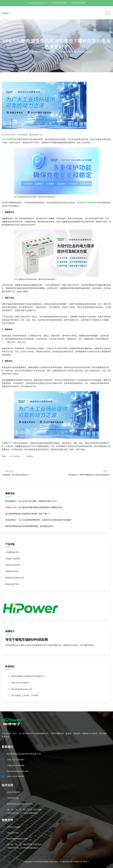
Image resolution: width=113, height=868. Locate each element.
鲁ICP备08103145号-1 (80, 862)
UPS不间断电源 (15, 456)
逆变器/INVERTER (13, 565)
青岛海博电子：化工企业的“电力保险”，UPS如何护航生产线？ (31, 501)
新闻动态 (35, 135)
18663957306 (13, 798)
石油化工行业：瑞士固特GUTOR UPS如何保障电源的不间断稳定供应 (34, 507)
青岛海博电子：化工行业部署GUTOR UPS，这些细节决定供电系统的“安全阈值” (38, 520)
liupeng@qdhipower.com (17, 839)
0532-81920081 (14, 792)
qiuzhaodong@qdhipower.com (20, 804)
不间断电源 (29, 456)
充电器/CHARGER (13, 559)
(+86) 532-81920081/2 (20, 683)
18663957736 (13, 833)
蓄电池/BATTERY (12, 584)
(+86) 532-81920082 (78, 3)
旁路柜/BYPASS (12, 571)
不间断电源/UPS (12, 552)
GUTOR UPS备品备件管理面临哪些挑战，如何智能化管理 (29, 526)
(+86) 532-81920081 (59, 3)
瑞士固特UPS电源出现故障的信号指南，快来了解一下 (28, 514)
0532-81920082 (14, 827)
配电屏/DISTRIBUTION (15, 578)
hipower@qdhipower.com (38, 3)
